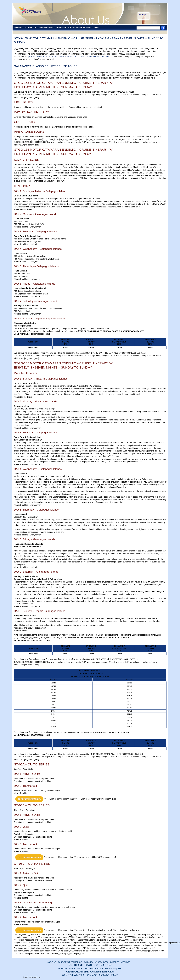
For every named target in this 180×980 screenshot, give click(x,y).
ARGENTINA (34, 57)
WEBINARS (126, 962)
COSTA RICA (67, 975)
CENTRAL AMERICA (104, 57)
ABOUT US (52, 962)
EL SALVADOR (79, 975)
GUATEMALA (92, 975)
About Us (18, 28)
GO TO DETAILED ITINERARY (29, 799)
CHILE (51, 57)
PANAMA (115, 975)
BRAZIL (44, 57)
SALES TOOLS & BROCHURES (96, 962)
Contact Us (31, 28)
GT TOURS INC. (32, 14)
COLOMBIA (59, 57)
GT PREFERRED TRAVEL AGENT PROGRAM (73, 28)
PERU (92, 57)
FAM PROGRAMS (46, 28)
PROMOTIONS (76, 962)
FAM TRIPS (115, 962)
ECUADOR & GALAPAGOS (77, 57)
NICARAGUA (104, 975)
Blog (96, 28)
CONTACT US (63, 962)
